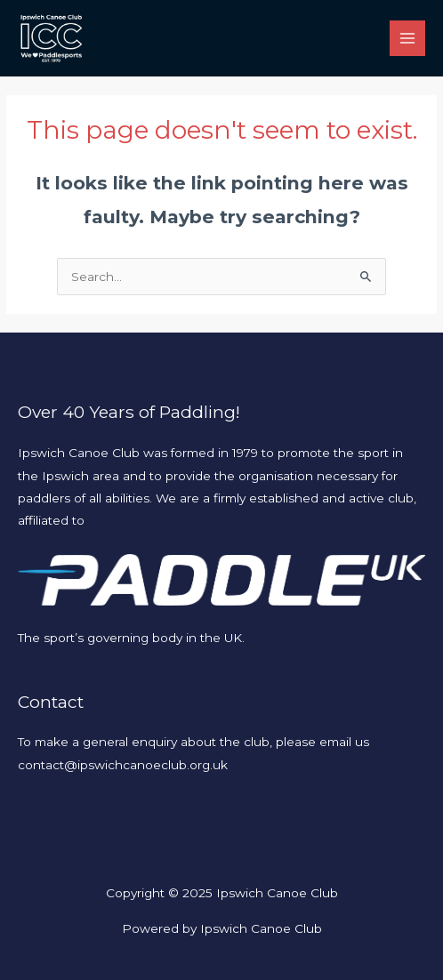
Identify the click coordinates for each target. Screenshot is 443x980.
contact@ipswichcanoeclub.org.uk (123, 765)
